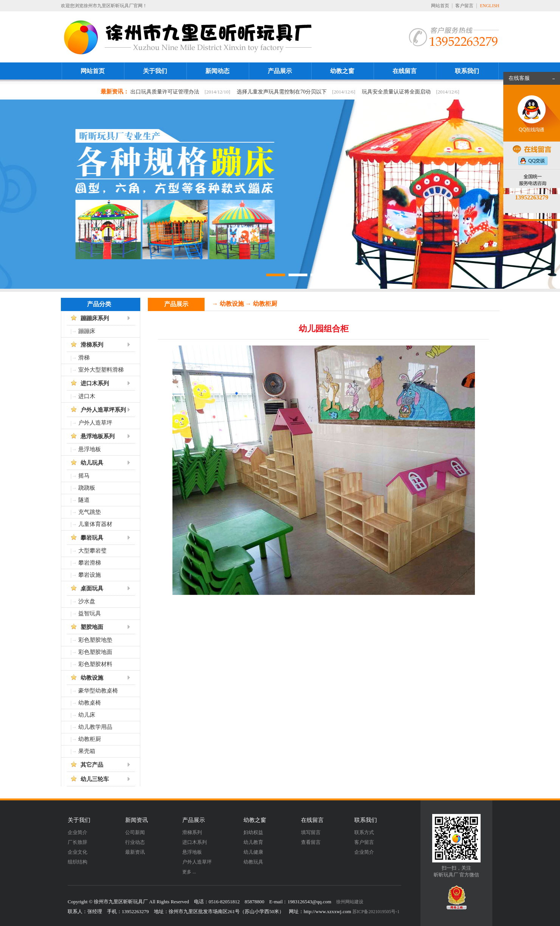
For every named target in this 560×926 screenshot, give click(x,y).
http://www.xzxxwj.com (327, 911)
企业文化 (78, 852)
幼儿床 (87, 715)
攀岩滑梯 (90, 563)
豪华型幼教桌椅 (98, 691)
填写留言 (311, 832)
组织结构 (78, 862)
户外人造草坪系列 (103, 410)
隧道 (84, 500)
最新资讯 (135, 852)
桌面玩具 (92, 588)
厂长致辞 (78, 842)
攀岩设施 (90, 575)
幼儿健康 (253, 852)
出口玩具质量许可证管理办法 (165, 92)
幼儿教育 (253, 842)
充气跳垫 (90, 512)
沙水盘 (87, 601)
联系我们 (467, 71)
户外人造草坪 (95, 423)
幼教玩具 (253, 862)
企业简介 (78, 832)
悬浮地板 (90, 449)
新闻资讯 (137, 820)
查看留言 (311, 842)
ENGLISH (489, 6)
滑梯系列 (92, 345)
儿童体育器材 (95, 524)
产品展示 (280, 71)
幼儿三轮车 (95, 779)
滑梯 (84, 358)
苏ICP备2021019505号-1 (376, 912)
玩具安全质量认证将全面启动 (396, 92)
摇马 (84, 476)
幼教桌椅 (90, 703)
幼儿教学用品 (95, 727)
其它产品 (92, 765)
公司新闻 (135, 832)
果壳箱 (87, 751)
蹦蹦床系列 (95, 318)
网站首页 (440, 6)
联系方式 (364, 832)
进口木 (87, 396)
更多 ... (189, 872)
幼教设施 (92, 678)
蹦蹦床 (87, 331)
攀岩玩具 (92, 538)
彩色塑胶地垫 (95, 640)
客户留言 (464, 6)
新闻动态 (217, 71)
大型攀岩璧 (92, 551)
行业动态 (135, 842)
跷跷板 (87, 488)
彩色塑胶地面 (95, 652)
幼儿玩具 (92, 463)
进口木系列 (95, 383)
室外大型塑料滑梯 (101, 370)
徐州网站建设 (350, 902)
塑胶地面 (92, 627)
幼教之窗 (342, 71)
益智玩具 (90, 613)
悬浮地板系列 (98, 436)
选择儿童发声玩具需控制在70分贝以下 (282, 92)
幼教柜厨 (90, 739)
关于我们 (155, 71)
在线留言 (405, 71)
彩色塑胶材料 (95, 664)
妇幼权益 (253, 832)
